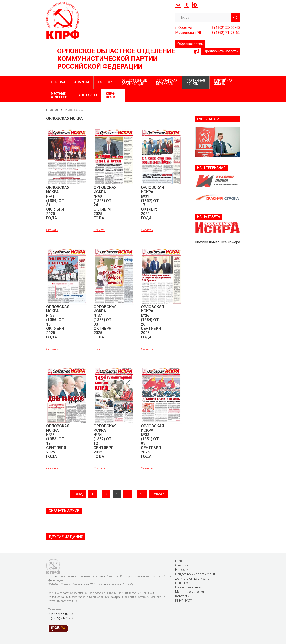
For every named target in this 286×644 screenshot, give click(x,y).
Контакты (88, 95)
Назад (78, 494)
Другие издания (66, 537)
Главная (58, 82)
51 (142, 494)
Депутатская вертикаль (167, 82)
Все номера (230, 242)
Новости (105, 82)
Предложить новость (221, 51)
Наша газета (184, 583)
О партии (81, 82)
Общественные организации (134, 82)
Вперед (159, 494)
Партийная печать (196, 82)
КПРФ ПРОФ (110, 95)
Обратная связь (190, 44)
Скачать (52, 230)
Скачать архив (64, 511)
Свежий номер (207, 242)
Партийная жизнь (223, 82)
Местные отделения (60, 95)
